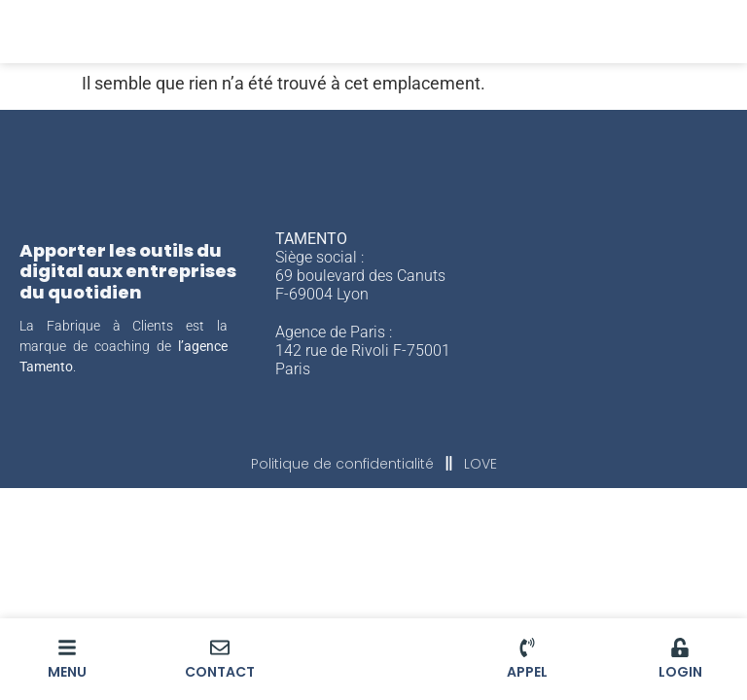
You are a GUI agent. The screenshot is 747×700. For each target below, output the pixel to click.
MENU (67, 672)
